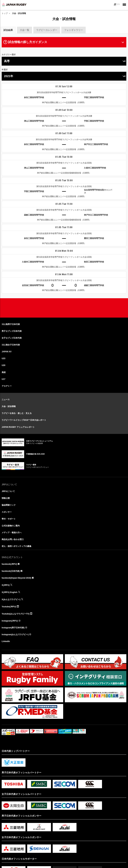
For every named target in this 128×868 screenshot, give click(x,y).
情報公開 (6, 498)
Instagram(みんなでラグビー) (15, 635)
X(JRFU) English (9, 592)
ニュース (6, 400)
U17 (3, 379)
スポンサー (7, 512)
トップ (5, 13)
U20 (3, 365)
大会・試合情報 (9, 406)
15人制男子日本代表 (11, 324)
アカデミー (7, 386)
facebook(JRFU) (9, 564)
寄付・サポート (9, 519)
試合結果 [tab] (8, 30)
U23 (3, 358)
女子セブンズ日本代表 (12, 338)
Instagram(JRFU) (10, 621)
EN (118, 4)
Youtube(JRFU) (9, 607)
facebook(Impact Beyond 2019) (16, 578)
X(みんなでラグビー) (11, 599)
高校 (4, 372)
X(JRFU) (6, 585)
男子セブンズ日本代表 (12, 331)
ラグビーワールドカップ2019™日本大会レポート (24, 420)
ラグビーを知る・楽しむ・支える (17, 413)
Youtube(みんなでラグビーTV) (15, 614)
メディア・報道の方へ (12, 533)
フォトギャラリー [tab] (73, 30)
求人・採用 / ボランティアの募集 (16, 546)
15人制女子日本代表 (11, 345)
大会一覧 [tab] (24, 30)
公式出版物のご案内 (11, 526)
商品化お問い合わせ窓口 (13, 539)
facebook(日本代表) (11, 571)
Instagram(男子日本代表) (13, 628)
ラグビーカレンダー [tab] (47, 30)
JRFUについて (8, 491)
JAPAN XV (7, 352)
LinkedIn (6, 641)
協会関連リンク (9, 505)
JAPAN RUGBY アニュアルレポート (18, 427)
